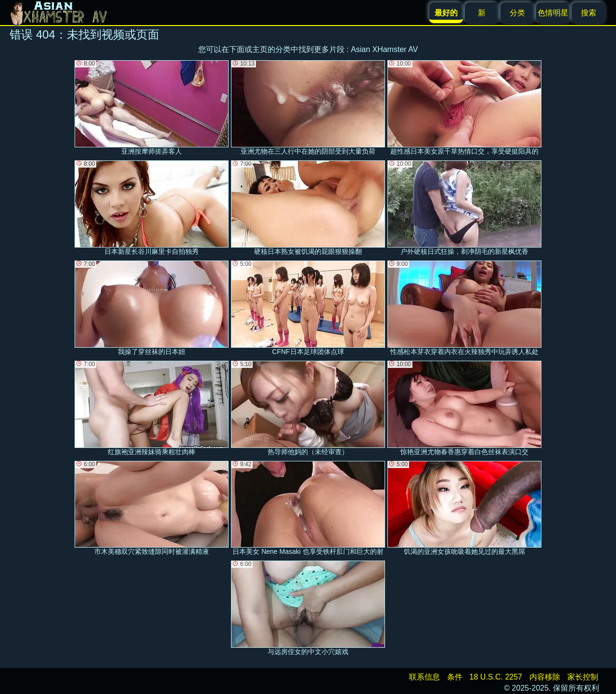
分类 (517, 13)
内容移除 (545, 677)
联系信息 (424, 677)
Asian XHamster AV (384, 49)
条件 (455, 677)
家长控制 (583, 677)
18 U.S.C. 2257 (496, 677)
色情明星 (553, 13)
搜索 (589, 13)
